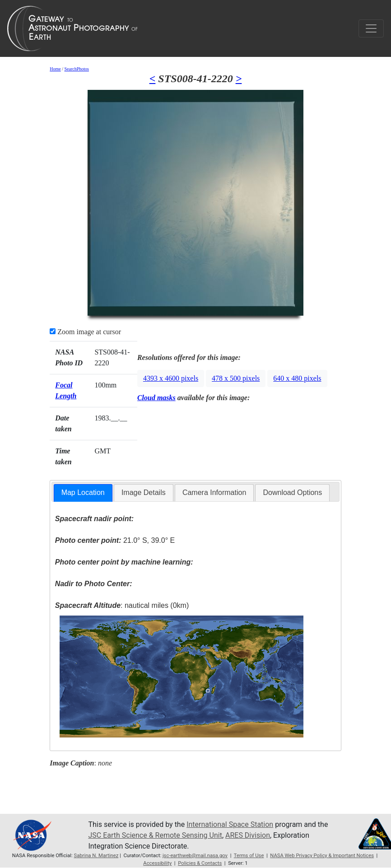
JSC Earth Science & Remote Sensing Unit (155, 835)
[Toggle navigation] (371, 28)
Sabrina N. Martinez (96, 856)
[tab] (83, 493)
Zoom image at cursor (85, 332)
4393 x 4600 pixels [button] (171, 378)
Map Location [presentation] (83, 492)
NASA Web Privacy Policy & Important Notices (322, 856)
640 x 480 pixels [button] (297, 378)
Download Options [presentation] (292, 492)
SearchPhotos (77, 69)
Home (55, 69)
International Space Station (230, 824)
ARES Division (248, 835)
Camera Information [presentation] (214, 492)
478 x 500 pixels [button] (236, 378)
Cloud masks (156, 398)
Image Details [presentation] (144, 492)
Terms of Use (249, 856)
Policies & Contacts (200, 863)
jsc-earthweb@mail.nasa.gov (195, 856)
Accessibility (157, 863)
